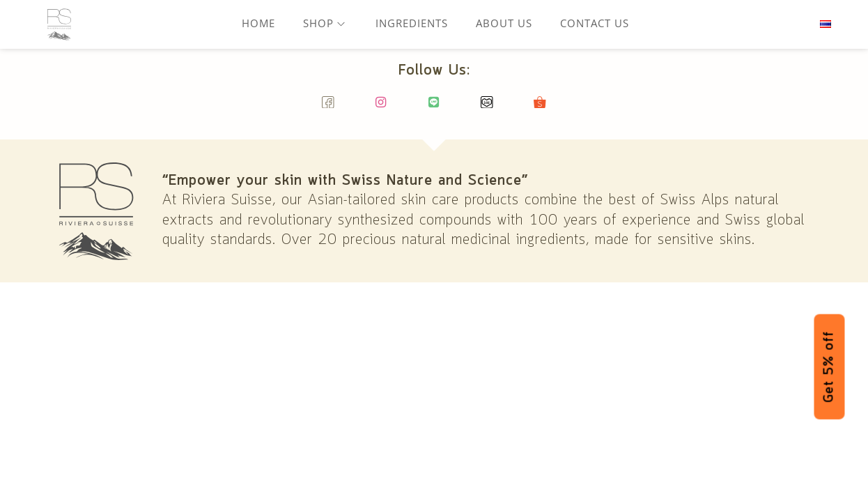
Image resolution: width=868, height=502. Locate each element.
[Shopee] (540, 108)
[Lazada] (487, 108)
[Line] (434, 108)
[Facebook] (328, 108)
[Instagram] (381, 108)
